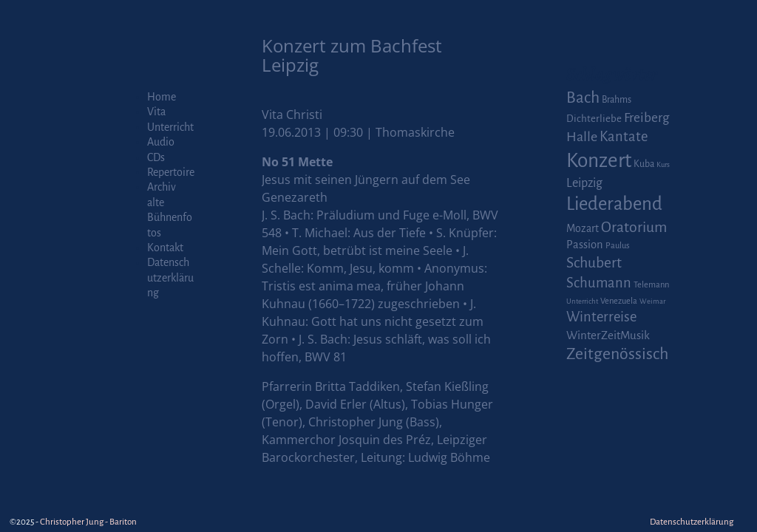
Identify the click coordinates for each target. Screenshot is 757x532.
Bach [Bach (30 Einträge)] (583, 98)
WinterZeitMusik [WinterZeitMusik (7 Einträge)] (608, 335)
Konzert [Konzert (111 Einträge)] (599, 161)
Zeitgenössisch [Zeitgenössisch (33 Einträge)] (617, 354)
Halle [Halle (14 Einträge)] (582, 137)
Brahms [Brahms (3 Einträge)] (617, 100)
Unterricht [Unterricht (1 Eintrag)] (582, 301)
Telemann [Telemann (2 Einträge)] (651, 285)
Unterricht (170, 127)
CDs (156, 157)
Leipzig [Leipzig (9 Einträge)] (584, 183)
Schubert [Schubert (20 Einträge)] (594, 263)
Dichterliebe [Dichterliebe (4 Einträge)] (594, 119)
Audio (161, 142)
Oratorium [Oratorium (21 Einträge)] (634, 227)
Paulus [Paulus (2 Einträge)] (618, 246)
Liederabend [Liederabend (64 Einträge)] (614, 204)
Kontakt (165, 248)
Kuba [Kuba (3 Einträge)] (644, 164)
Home (162, 97)
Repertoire (171, 172)
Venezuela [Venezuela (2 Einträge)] (619, 301)
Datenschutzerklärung (170, 277)
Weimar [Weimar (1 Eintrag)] (652, 301)
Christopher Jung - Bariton (88, 522)
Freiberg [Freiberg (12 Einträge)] (646, 118)
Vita (156, 112)
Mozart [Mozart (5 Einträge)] (583, 228)
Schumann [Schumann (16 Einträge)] (599, 283)
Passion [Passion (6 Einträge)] (585, 245)
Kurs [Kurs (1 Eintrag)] (663, 164)
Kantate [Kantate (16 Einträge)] (624, 137)
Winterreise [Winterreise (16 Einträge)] (601, 317)
